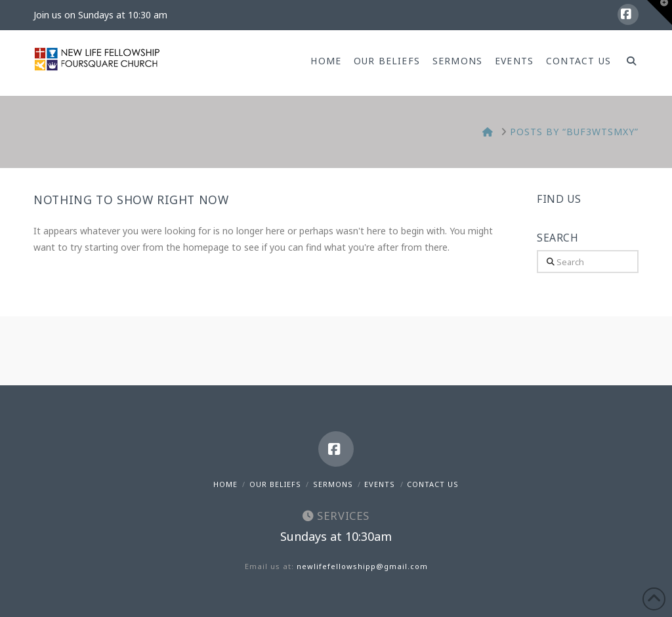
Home (225, 484)
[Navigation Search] (628, 63)
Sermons (333, 484)
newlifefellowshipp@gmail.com (362, 566)
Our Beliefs (275, 484)
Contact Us (433, 484)
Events (380, 484)
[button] (660, 12)
